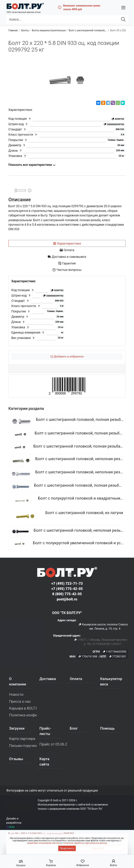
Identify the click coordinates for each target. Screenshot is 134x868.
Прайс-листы (45, 731)
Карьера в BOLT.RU (23, 708)
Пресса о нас (20, 701)
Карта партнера (22, 739)
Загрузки (17, 728)
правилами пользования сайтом (43, 843)
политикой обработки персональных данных (85, 843)
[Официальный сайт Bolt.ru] (25, 6)
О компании (18, 682)
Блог (74, 728)
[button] (123, 8)
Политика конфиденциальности (23, 715)
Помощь (107, 728)
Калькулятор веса (111, 682)
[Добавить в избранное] (67, 357)
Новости (16, 695)
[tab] (67, 243)
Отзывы (16, 759)
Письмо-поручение (23, 746)
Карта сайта (44, 762)
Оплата (76, 679)
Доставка (48, 679)
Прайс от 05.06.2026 (53, 744)
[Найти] (123, 19)
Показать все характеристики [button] (32, 165)
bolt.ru (10, 827)
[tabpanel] (67, 311)
